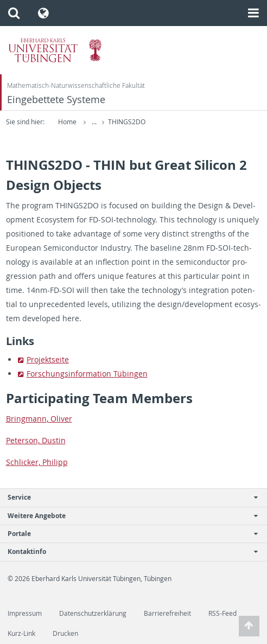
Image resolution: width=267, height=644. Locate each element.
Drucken (65, 633)
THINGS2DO (127, 122)
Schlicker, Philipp (37, 462)
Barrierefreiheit (167, 613)
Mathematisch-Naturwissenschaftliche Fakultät (76, 85)
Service (128, 497)
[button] (14, 13)
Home (67, 122)
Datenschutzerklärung (93, 613)
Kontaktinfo (128, 551)
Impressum (25, 613)
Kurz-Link (21, 633)
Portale (128, 534)
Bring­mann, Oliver (39, 419)
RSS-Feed (223, 613)
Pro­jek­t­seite (48, 359)
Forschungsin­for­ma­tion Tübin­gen (87, 374)
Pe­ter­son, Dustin (36, 440)
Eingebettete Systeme (56, 100)
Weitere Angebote (128, 516)
